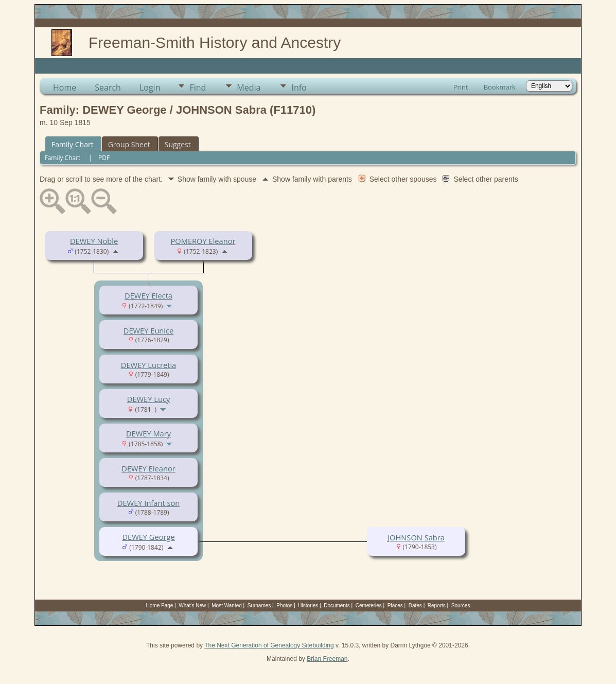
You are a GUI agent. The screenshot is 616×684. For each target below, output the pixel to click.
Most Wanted (227, 606)
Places (395, 606)
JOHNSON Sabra (416, 537)
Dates (415, 606)
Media (249, 87)
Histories (308, 606)
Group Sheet (129, 144)
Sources (461, 606)
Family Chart (73, 144)
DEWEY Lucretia (148, 365)
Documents (337, 606)
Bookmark (500, 87)
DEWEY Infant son (148, 503)
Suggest (178, 144)
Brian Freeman (327, 659)
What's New (192, 606)
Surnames (259, 606)
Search (108, 87)
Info (299, 87)
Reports (437, 606)
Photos (284, 606)
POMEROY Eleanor (203, 241)
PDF (104, 158)
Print (461, 87)
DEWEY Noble (94, 241)
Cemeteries (369, 606)
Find (198, 87)
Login (150, 87)
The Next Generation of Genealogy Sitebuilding (269, 645)
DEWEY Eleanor (148, 468)
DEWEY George (148, 537)
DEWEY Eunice (149, 330)
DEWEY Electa (148, 295)
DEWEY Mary (148, 433)
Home (65, 87)
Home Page (160, 606)
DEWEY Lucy (148, 399)
